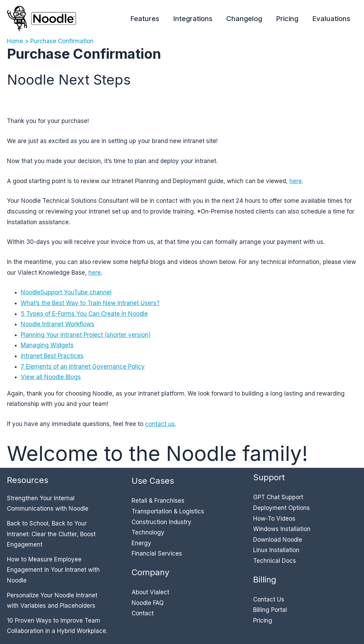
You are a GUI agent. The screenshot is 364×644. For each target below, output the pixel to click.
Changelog (244, 19)
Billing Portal (270, 610)
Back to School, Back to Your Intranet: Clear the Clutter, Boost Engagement (51, 534)
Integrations (193, 19)
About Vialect (150, 592)
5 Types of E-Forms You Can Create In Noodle (84, 314)
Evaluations (331, 19)
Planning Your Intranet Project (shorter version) (86, 335)
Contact (143, 613)
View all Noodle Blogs (51, 377)
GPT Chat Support (278, 497)
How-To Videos (274, 519)
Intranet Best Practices (52, 356)
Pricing (287, 19)
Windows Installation (282, 529)
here (296, 181)
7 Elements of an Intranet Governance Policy (83, 367)
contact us (160, 424)
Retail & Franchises (158, 501)
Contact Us (269, 599)
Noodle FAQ (148, 603)
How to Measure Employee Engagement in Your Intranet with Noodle (53, 570)
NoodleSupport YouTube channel (66, 292)
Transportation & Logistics (168, 511)
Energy (141, 543)
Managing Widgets (47, 345)
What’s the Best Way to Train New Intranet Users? (90, 303)
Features (145, 19)
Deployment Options (281, 508)
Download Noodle (278, 540)
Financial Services (157, 553)
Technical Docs (275, 561)
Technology (148, 532)
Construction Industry (161, 522)
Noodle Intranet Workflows (58, 324)
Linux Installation (276, 550)
